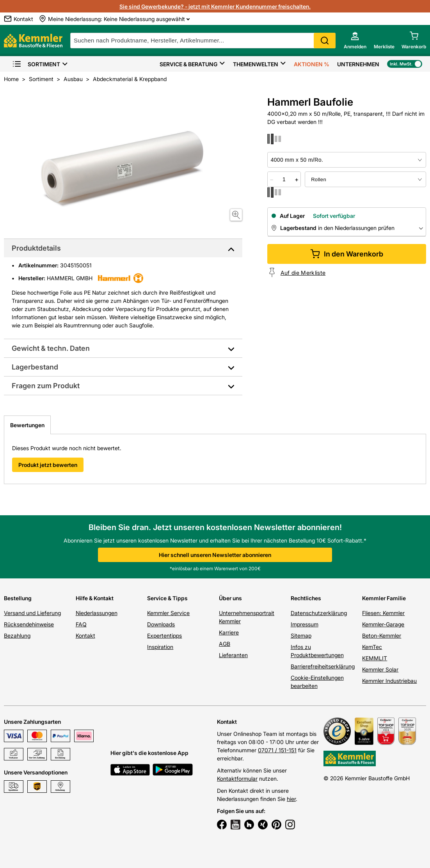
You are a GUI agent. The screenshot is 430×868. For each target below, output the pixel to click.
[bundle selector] (365, 179)
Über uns (230, 598)
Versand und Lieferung (32, 613)
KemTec (372, 647)
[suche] (203, 41)
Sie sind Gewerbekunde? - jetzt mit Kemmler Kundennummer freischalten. (215, 6)
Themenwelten (256, 64)
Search (325, 41)
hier (291, 799)
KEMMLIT (375, 658)
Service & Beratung (188, 64)
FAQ (81, 624)
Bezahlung (17, 636)
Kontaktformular (237, 779)
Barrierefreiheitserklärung (323, 666)
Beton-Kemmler (382, 636)
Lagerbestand (35, 367)
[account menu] (355, 41)
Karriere (229, 632)
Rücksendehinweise (29, 624)
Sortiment (36, 64)
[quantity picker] (284, 179)
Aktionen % (312, 64)
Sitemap (301, 636)
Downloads (161, 624)
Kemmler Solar (380, 669)
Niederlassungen (97, 613)
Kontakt (85, 636)
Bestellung (18, 598)
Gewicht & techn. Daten (51, 348)
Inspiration (160, 647)
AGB (225, 644)
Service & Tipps (167, 598)
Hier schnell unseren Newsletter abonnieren (215, 555)
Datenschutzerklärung (319, 613)
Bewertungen (27, 425)
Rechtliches (306, 598)
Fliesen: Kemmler (383, 613)
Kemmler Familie (384, 598)
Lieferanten (233, 655)
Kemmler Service (168, 613)
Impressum (305, 624)
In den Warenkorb (347, 254)
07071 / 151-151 (277, 750)
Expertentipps (164, 636)
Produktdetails (36, 248)
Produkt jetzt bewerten (48, 465)
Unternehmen (358, 64)
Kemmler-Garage (383, 624)
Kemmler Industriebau (389, 681)
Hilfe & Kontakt (95, 598)
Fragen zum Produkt (46, 386)
